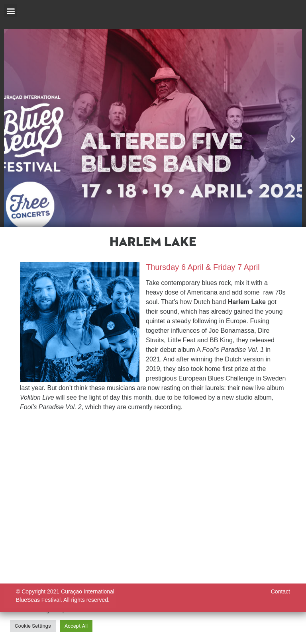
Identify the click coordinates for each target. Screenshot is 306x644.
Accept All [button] (76, 626)
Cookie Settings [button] (33, 626)
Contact (280, 591)
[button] (11, 11)
